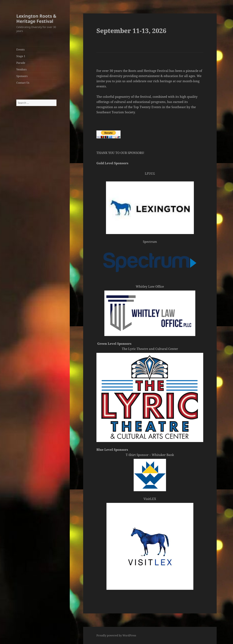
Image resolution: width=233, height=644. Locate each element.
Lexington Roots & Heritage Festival (36, 19)
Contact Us (23, 83)
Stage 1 (21, 56)
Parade (21, 63)
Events (20, 50)
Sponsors (22, 76)
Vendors (21, 69)
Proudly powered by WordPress (116, 635)
